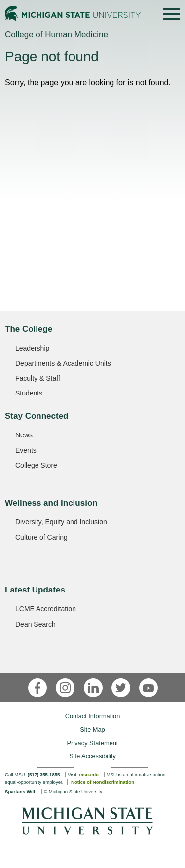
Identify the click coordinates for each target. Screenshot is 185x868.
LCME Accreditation (46, 609)
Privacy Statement (93, 743)
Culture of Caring (41, 537)
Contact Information (93, 716)
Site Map (92, 730)
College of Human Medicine (56, 34)
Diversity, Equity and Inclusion (61, 522)
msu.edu (89, 774)
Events (26, 450)
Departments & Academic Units (63, 363)
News (24, 435)
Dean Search (36, 624)
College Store (36, 465)
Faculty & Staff (38, 378)
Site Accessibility (92, 756)
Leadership (32, 348)
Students (29, 393)
